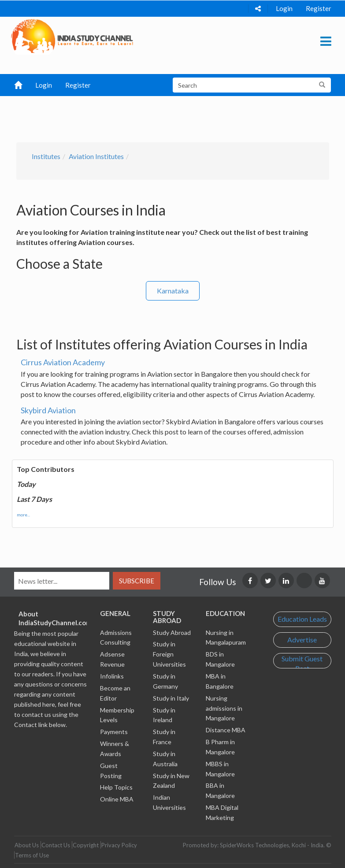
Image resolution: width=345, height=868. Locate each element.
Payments (114, 732)
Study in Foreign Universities (169, 654)
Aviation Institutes (96, 156)
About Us (27, 845)
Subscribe (137, 581)
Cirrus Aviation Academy (63, 362)
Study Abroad (172, 632)
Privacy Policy (119, 845)
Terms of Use (32, 855)
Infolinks (112, 676)
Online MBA (117, 799)
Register (319, 8)
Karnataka (173, 291)
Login (284, 8)
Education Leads (302, 619)
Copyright (86, 845)
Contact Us (56, 845)
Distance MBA (226, 730)
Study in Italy (171, 698)
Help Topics (116, 787)
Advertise (302, 640)
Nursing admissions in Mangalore (224, 708)
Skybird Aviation (48, 410)
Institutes (46, 156)
